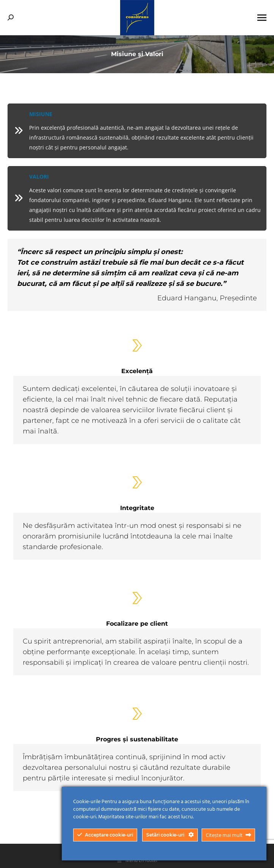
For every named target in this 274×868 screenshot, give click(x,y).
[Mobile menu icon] (262, 18)
